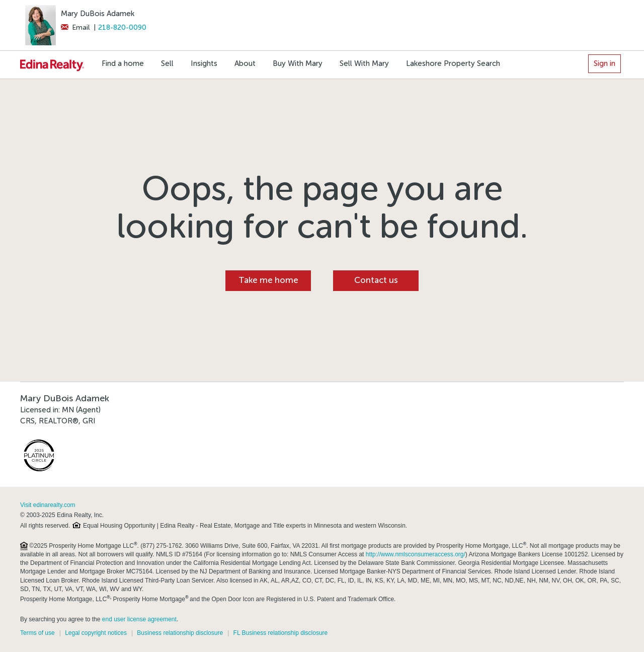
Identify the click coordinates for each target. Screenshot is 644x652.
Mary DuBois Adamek (98, 14)
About (245, 63)
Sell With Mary (364, 63)
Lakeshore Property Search (453, 63)
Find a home (123, 63)
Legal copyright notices (96, 633)
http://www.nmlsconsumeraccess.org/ (416, 554)
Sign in (605, 63)
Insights (204, 63)
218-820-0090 (122, 27)
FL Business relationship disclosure (281, 633)
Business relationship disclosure (180, 633)
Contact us (376, 280)
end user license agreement (139, 619)
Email (75, 27)
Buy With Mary (298, 63)
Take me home (268, 280)
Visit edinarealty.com (48, 505)
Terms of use (37, 633)
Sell (167, 63)
